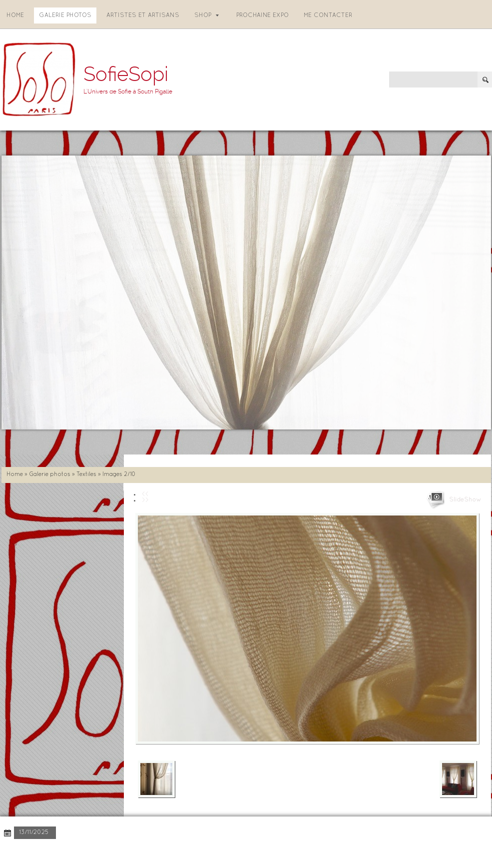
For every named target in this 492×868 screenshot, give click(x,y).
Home (15, 15)
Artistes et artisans (143, 15)
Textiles (86, 474)
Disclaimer (138, 853)
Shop (207, 15)
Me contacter (328, 15)
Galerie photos (65, 15)
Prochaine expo (262, 15)
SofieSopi (126, 74)
